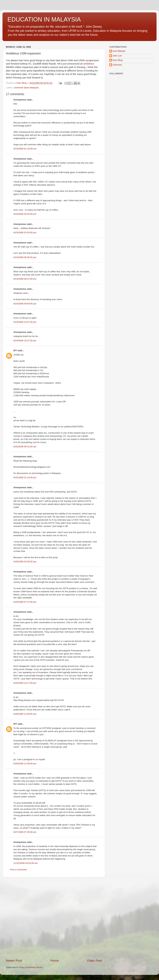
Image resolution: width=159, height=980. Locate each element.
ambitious (89, 64)
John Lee (117, 56)
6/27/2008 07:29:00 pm (25, 832)
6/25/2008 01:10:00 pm (25, 478)
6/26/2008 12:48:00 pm (25, 764)
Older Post (94, 961)
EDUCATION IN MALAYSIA (44, 19)
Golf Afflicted (119, 51)
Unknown (117, 65)
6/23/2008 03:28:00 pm (25, 233)
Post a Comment (18, 870)
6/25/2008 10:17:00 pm (25, 683)
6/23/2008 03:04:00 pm (25, 214)
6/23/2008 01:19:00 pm (25, 149)
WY (15, 350)
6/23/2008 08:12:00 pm (25, 279)
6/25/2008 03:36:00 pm (25, 562)
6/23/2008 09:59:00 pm (25, 304)
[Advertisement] (36, 918)
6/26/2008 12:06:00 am (25, 714)
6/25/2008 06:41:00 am (25, 447)
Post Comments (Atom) (31, 967)
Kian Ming (118, 60)
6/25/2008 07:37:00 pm (25, 602)
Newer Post (14, 961)
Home (54, 961)
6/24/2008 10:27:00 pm (25, 341)
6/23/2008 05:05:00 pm (25, 257)
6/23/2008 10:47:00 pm (25, 322)
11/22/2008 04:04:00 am (26, 863)
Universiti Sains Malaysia (26, 88)
